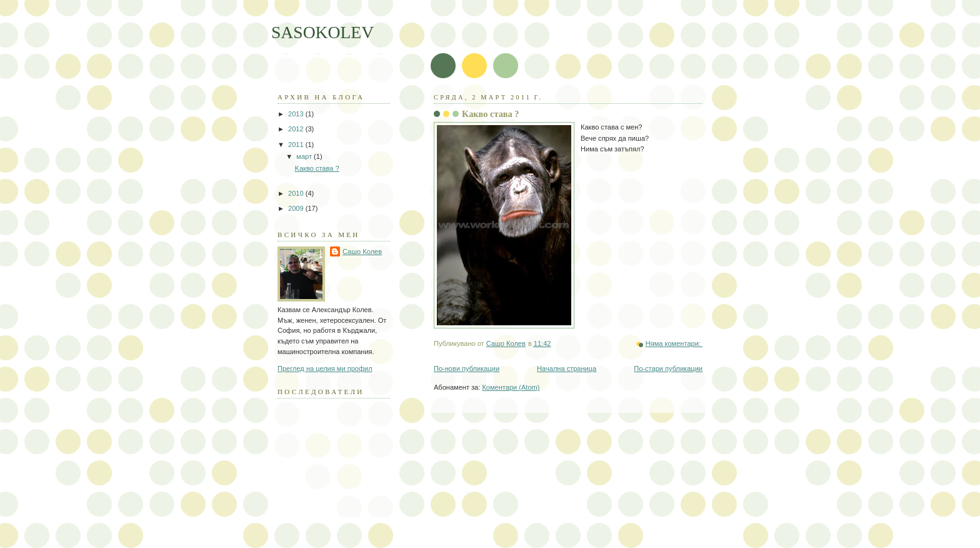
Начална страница (567, 368)
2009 (297, 208)
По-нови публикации (467, 368)
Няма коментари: (674, 343)
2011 (297, 145)
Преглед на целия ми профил (325, 368)
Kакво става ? (491, 114)
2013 (297, 114)
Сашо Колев (362, 251)
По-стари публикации (668, 368)
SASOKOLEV (322, 32)
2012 (297, 129)
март (305, 156)
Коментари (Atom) (511, 387)
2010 (297, 193)
